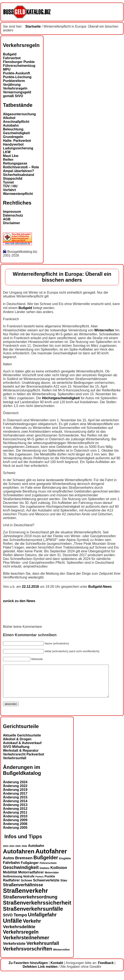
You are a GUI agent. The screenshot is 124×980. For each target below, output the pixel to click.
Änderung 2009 (15, 826)
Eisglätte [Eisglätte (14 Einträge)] (65, 865)
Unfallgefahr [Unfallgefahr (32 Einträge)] (42, 921)
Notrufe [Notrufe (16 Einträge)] (29, 883)
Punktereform (14, 81)
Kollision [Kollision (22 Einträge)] (59, 874)
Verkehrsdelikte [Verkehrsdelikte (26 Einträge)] (19, 933)
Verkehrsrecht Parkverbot (24, 761)
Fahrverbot (12, 58)
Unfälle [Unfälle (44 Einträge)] (12, 927)
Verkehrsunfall (15, 764)
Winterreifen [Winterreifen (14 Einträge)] (62, 956)
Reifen (8, 160)
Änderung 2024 (15, 788)
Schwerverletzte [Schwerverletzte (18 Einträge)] (46, 886)
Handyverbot (13, 144)
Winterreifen (104, 330)
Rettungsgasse (15, 163)
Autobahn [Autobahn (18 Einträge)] (36, 852)
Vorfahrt (9, 190)
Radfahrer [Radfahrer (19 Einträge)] (11, 887)
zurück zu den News (19, 601)
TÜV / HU (10, 186)
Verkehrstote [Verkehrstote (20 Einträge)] (14, 950)
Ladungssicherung (18, 148)
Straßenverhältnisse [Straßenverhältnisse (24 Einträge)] (23, 891)
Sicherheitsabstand (19, 175)
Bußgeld (10, 54)
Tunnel (8, 182)
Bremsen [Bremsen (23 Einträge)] (24, 864)
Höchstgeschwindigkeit (61, 398)
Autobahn (11, 125)
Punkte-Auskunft (16, 73)
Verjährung (12, 85)
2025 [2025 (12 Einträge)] (18, 852)
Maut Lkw (11, 156)
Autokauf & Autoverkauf (22, 749)
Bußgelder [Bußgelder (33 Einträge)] (46, 864)
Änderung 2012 (15, 815)
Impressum (12, 212)
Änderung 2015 (15, 804)
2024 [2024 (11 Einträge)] (12, 852)
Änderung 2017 (15, 800)
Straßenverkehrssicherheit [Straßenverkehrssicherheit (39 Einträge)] (37, 909)
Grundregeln (13, 137)
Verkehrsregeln (15, 88)
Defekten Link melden (40, 973)
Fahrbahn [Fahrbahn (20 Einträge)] (11, 869)
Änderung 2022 (15, 792)
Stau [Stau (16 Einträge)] (64, 887)
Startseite (33, 26)
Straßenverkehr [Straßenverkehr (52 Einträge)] (25, 897)
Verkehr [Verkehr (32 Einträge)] (32, 927)
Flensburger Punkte (19, 62)
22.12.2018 (31, 587)
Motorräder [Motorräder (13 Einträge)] (52, 879)
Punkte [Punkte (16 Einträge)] (50, 883)
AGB (7, 219)
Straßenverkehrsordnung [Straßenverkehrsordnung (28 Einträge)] (30, 903)
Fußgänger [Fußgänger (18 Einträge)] (30, 869)
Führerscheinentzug (19, 66)
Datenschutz (13, 215)
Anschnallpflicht (16, 122)
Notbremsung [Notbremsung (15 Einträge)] (13, 883)
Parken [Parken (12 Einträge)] (40, 883)
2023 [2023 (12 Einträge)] (6, 852)
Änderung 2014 (15, 807)
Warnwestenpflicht (18, 194)
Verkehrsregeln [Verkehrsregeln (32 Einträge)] (21, 938)
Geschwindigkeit (16, 133)
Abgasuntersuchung (19, 114)
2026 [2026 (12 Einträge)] (24, 852)
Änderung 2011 (15, 819)
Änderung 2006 (15, 830)
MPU (7, 69)
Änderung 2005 (15, 834)
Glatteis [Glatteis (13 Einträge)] (45, 874)
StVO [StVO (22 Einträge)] (8, 921)
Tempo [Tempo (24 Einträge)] (20, 921)
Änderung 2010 (15, 823)
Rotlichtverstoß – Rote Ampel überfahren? (21, 169)
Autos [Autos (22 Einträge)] (9, 864)
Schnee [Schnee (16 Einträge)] (27, 887)
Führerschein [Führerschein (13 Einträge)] (48, 869)
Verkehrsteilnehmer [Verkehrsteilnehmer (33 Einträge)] (26, 944)
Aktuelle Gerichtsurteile (22, 742)
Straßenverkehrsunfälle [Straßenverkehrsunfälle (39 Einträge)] (33, 915)
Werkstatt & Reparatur (21, 757)
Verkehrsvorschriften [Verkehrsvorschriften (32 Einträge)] (28, 955)
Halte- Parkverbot (17, 141)
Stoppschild (13, 179)
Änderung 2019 (15, 796)
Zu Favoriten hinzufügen (28, 969)
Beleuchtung (13, 129)
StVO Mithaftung (16, 753)
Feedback (106, 969)
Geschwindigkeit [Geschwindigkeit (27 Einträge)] (21, 874)
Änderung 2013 (15, 811)
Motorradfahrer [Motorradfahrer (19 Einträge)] (31, 879)
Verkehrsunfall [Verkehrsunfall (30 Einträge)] (43, 950)
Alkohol (9, 118)
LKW (7, 152)
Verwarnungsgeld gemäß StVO (17, 94)
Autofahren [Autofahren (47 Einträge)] (19, 858)
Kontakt (57, 969)
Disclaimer (12, 223)
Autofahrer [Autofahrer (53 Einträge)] (51, 857)
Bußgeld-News (100, 587)
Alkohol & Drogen (17, 745)
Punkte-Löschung (17, 77)
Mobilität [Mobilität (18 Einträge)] (10, 878)
